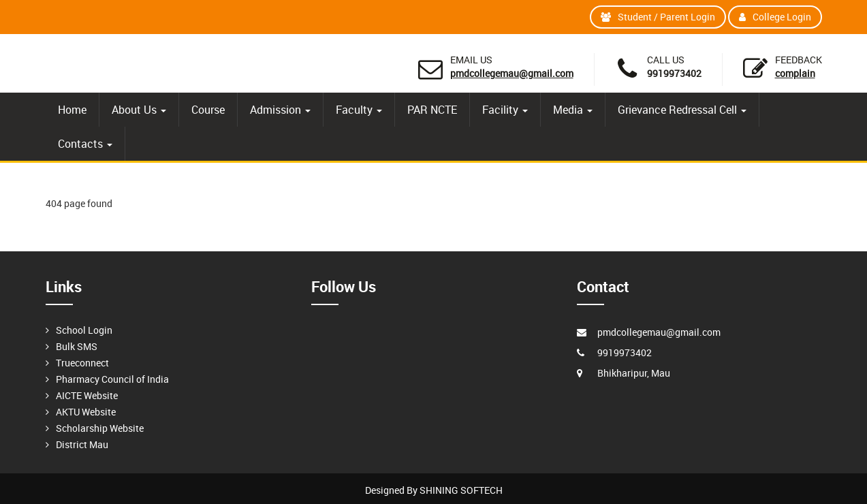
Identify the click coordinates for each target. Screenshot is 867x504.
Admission (280, 110)
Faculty (359, 110)
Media (573, 110)
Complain (795, 73)
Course (208, 110)
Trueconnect (82, 363)
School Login (84, 330)
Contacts (85, 144)
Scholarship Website (100, 428)
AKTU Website (86, 412)
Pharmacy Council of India (112, 379)
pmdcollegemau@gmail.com (512, 73)
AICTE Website (87, 395)
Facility (505, 110)
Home (72, 110)
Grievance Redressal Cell (682, 110)
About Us (139, 110)
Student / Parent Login (658, 17)
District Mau (82, 444)
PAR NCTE (432, 110)
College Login (775, 17)
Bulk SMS (77, 346)
